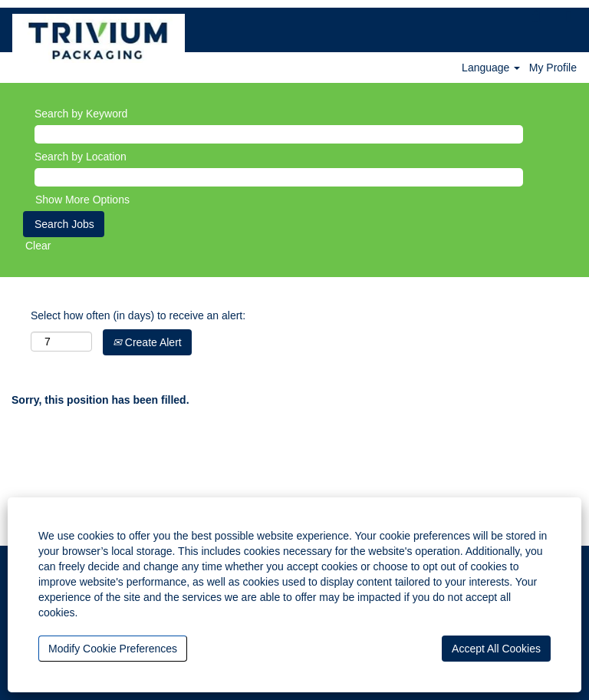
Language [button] (491, 68)
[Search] (537, 17)
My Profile (553, 68)
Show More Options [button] (82, 200)
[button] (568, 17)
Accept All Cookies (496, 649)
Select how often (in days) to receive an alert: (138, 315)
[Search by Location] (279, 177)
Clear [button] (38, 246)
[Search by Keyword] (279, 134)
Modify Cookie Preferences (113, 649)
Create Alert (147, 342)
